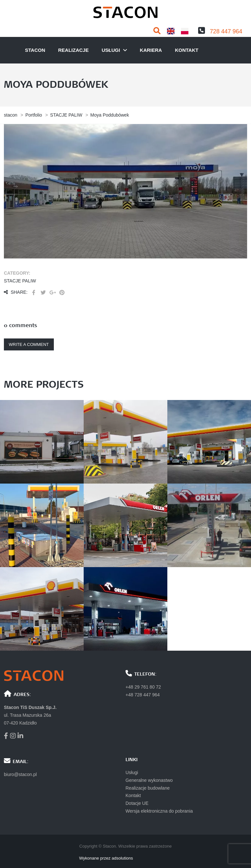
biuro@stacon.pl (20, 774)
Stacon (35, 50)
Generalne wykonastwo (149, 780)
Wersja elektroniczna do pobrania (159, 811)
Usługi (132, 772)
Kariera (151, 50)
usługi (111, 50)
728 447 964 (226, 31)
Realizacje (73, 50)
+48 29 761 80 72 (143, 687)
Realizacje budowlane (148, 788)
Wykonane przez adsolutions (106, 858)
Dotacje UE (137, 803)
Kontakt (186, 50)
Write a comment (29, 344)
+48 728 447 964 (143, 695)
